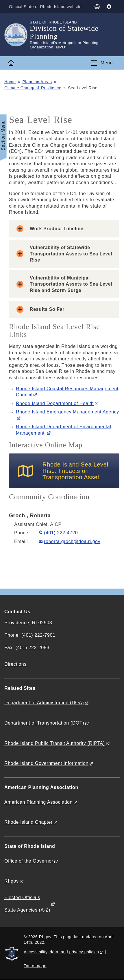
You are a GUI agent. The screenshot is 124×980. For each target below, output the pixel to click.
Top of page (35, 966)
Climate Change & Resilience (33, 88)
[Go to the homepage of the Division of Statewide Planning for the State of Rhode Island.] (17, 35)
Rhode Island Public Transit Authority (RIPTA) (55, 743)
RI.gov (12, 881)
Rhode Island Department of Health (55, 403)
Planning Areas (37, 82)
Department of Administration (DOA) (44, 703)
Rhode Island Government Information (46, 763)
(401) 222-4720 (61, 533)
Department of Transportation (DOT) (44, 723)
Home (10, 82)
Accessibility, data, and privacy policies (61, 952)
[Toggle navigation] (102, 63)
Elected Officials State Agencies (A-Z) (27, 904)
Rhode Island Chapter (28, 822)
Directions (15, 664)
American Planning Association (38, 802)
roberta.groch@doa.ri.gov (72, 541)
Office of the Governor (29, 861)
